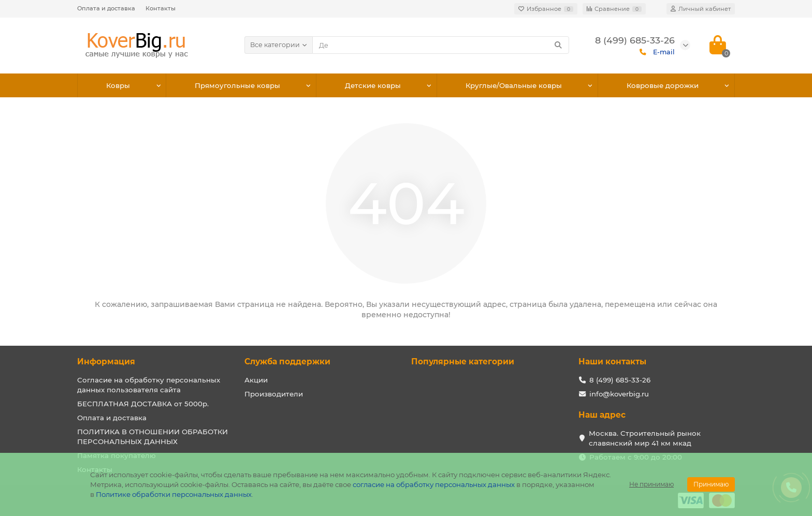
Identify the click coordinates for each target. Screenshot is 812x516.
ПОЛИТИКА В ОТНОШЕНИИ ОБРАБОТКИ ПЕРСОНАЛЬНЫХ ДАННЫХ (153, 437)
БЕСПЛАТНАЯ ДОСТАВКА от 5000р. (143, 404)
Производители (274, 394)
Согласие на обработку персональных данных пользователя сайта (149, 385)
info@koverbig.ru (619, 394)
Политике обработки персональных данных (174, 494)
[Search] (441, 45)
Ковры (118, 85)
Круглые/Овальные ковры (514, 85)
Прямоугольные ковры (237, 85)
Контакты (161, 8)
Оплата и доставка (106, 8)
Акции (256, 380)
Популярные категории (463, 362)
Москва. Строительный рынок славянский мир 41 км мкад (645, 438)
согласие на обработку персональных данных (434, 484)
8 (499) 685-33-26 (620, 380)
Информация (106, 362)
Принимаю (711, 484)
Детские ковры (373, 85)
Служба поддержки (287, 362)
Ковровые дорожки (663, 85)
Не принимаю (651, 484)
